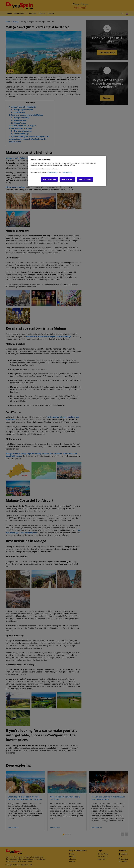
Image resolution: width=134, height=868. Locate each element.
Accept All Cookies (49, 179)
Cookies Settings (67, 179)
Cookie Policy (52, 173)
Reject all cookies (85, 179)
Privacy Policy (67, 173)
